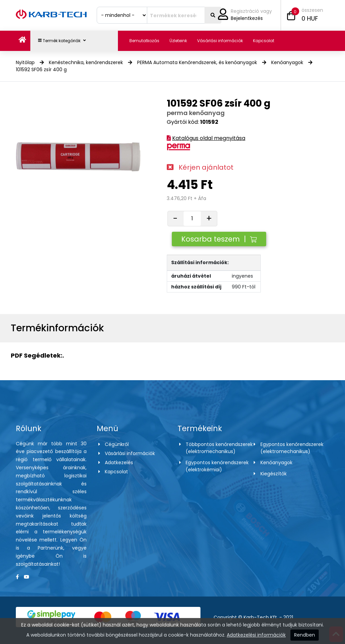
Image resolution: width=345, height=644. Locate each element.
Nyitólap (25, 62)
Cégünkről (117, 444)
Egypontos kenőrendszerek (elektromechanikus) (292, 448)
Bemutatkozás (144, 41)
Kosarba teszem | (219, 239)
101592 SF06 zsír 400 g (41, 69)
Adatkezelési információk (256, 635)
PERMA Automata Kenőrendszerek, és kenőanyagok (197, 62)
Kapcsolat (264, 41)
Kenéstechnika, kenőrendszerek (86, 62)
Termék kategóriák (62, 41)
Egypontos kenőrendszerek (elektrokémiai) (217, 466)
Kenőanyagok (287, 62)
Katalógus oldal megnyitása (209, 138)
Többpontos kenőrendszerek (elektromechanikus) (219, 448)
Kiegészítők (274, 474)
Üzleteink (178, 41)
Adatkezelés (119, 463)
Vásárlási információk (220, 41)
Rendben (305, 635)
